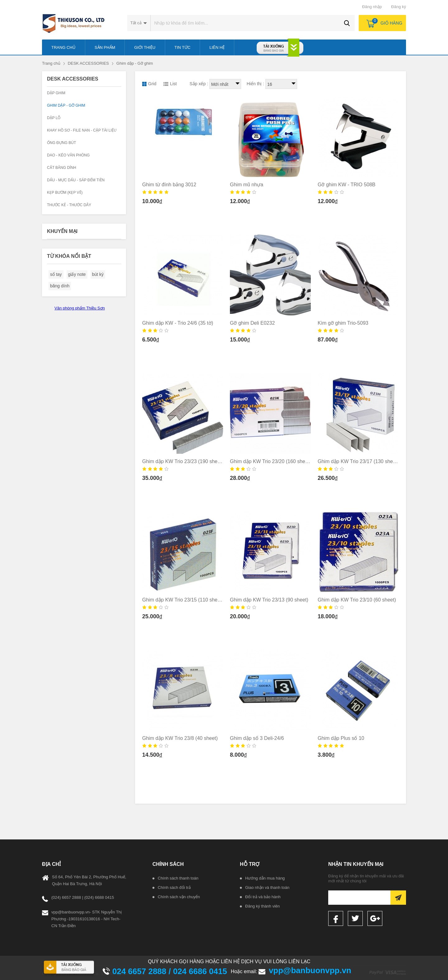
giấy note (77, 274)
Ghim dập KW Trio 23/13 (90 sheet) (269, 600)
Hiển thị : (255, 84)
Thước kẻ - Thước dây (69, 205)
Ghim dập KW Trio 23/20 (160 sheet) (271, 461)
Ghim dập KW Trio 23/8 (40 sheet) (180, 738)
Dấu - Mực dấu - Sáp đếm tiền (76, 180)
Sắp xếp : (199, 84)
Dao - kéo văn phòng (68, 155)
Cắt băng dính (62, 168)
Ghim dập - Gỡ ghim (135, 63)
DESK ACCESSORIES (88, 63)
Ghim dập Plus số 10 (341, 738)
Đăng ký (399, 7)
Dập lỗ (54, 118)
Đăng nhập (372, 7)
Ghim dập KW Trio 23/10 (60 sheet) (357, 600)
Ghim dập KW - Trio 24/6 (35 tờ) (178, 323)
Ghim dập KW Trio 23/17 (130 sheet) (358, 461)
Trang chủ (51, 63)
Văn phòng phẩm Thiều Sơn (80, 308)
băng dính (60, 286)
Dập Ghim (56, 93)
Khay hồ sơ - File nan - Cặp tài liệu (82, 130)
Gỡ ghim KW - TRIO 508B (347, 185)
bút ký (98, 274)
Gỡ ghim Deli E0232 (252, 323)
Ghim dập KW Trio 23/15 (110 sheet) (183, 600)
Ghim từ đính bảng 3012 (169, 185)
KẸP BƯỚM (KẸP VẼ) (65, 193)
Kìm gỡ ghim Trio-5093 (343, 323)
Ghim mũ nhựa (247, 185)
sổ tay (56, 274)
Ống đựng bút (61, 143)
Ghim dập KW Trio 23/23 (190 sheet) (183, 461)
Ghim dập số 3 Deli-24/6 (257, 738)
